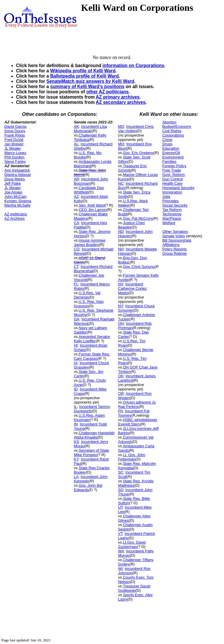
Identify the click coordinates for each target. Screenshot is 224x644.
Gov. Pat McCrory (138, 218)
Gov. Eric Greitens (138, 153)
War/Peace (171, 218)
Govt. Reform (173, 175)
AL (76, 144)
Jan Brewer (14, 144)
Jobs (166, 197)
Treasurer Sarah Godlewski (134, 588)
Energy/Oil (171, 153)
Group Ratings (174, 253)
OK (121, 376)
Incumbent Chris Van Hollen (136, 129)
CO (77, 249)
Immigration (172, 192)
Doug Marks (15, 179)
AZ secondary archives (121, 102)
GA (77, 319)
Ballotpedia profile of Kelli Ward (84, 76)
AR (76, 179)
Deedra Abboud (17, 175)
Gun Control (172, 179)
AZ (76, 197)
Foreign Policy (174, 166)
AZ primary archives (118, 97)
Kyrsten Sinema (18, 201)
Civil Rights (172, 131)
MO (121, 144)
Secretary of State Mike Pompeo (91, 453)
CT (76, 267)
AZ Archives (14, 218)
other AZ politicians (107, 92)
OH (121, 323)
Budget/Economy (177, 126)
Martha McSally (17, 205)
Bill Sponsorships (177, 240)
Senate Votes (173, 236)
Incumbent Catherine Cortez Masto (132, 288)
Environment (173, 157)
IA (76, 363)
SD (121, 490)
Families (169, 162)
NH (121, 249)
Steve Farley (15, 162)
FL (76, 284)
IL (75, 407)
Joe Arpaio (13, 192)
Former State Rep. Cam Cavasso (92, 356)
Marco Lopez (15, 153)
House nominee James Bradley (90, 242)
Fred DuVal (14, 140)
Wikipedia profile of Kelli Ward (83, 71)
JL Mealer (13, 148)
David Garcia (15, 126)
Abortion (169, 122)
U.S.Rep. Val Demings (87, 295)
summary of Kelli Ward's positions (87, 87)
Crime (167, 140)
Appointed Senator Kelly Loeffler (92, 339)
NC (121, 183)
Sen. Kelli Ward (92, 205)
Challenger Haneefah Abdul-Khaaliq (94, 435)
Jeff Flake (13, 183)
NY (121, 306)
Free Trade (171, 170)
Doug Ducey (15, 131)
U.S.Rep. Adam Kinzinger (89, 418)
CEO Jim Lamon (93, 210)
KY (76, 459)
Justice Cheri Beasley (132, 225)
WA (121, 551)
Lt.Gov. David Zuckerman (132, 544)
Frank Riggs (15, 135)
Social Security (175, 205)
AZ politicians (16, 214)
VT (120, 534)
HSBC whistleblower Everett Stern (138, 422)
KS (76, 442)
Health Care (172, 183)
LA (76, 477)
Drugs (167, 144)
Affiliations (171, 245)
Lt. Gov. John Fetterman (132, 457)
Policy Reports (174, 249)
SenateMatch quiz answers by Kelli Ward (90, 81)
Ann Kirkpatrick (17, 170)
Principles (170, 201)
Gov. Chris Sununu (139, 267)
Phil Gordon (14, 157)
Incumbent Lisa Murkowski (90, 129)
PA (120, 411)
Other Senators (175, 232)
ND (121, 232)
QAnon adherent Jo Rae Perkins (137, 404)
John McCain (15, 197)
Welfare (169, 223)
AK (76, 126)
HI (76, 345)
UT (120, 507)
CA (76, 223)
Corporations (173, 135)
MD (121, 126)
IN (76, 424)
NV (121, 284)
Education (171, 148)
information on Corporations (133, 66)
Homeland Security (178, 188)
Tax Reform (172, 210)
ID (76, 389)
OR (121, 393)
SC (121, 472)
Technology (172, 214)
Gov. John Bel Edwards (88, 488)
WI (120, 569)
